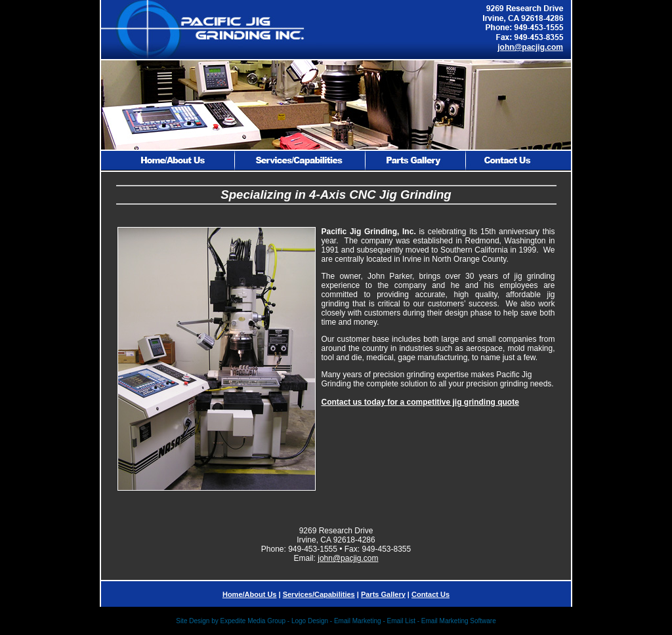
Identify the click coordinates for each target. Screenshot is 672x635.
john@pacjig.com (530, 47)
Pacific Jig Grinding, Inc (368, 232)
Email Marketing (358, 621)
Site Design (193, 621)
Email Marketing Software (459, 621)
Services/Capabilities (319, 594)
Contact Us (430, 594)
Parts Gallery (383, 594)
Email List (401, 621)
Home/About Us (250, 594)
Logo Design (310, 621)
